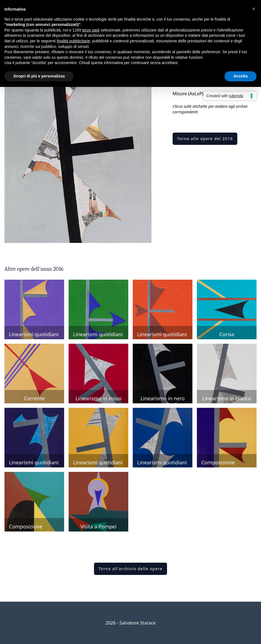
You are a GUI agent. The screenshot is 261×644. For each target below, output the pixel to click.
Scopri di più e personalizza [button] (39, 76)
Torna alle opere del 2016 (205, 139)
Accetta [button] (241, 76)
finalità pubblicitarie (73, 41)
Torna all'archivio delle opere (130, 569)
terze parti (91, 30)
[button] (254, 9)
